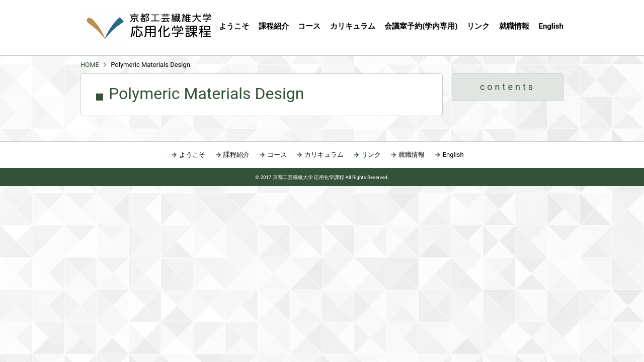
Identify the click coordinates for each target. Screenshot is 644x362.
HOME (90, 65)
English (551, 26)
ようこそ (234, 26)
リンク (478, 26)
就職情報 (514, 26)
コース (277, 155)
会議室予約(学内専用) (421, 26)
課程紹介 (274, 26)
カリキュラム (353, 26)
